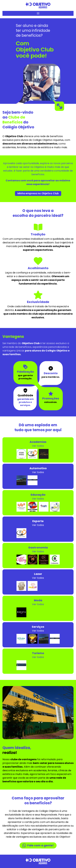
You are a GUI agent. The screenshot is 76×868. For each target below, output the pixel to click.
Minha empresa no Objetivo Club (38, 193)
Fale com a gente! (38, 845)
